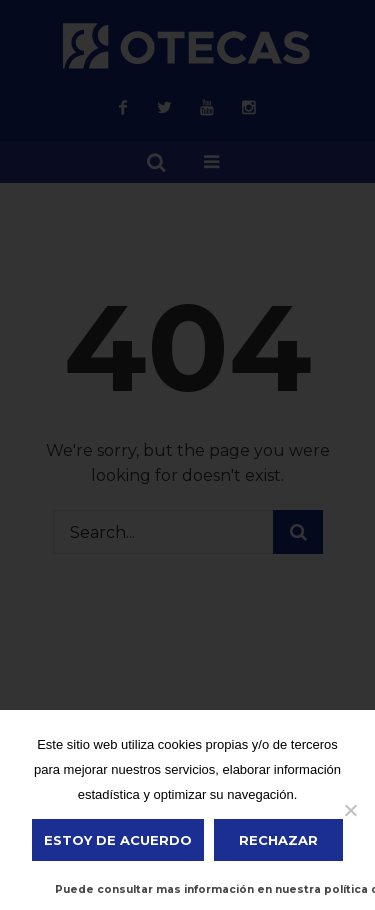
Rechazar (278, 840)
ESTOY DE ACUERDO (118, 840)
